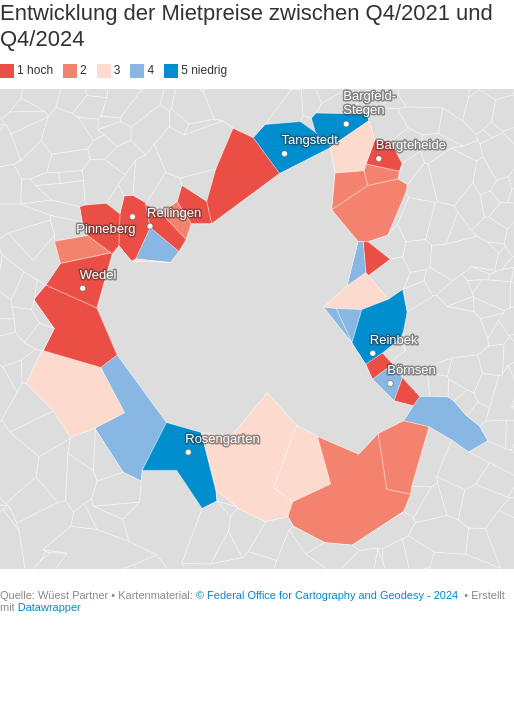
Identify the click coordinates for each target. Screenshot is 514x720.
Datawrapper (49, 607)
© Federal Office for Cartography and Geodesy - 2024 (328, 595)
